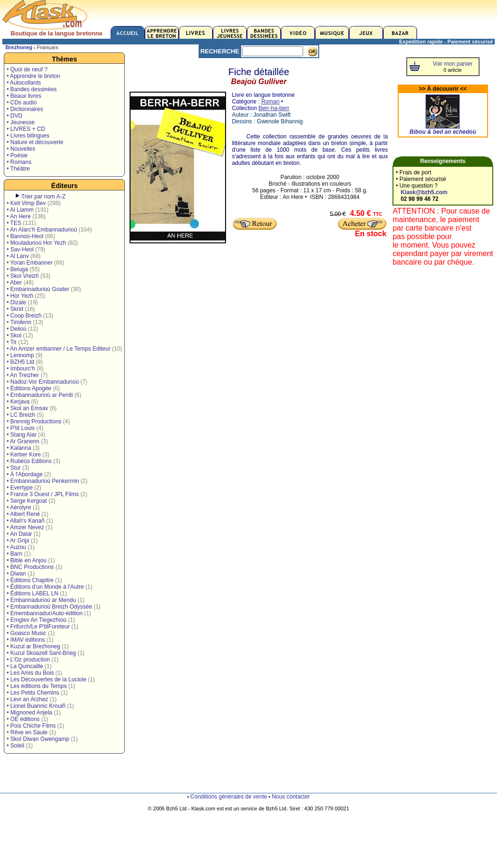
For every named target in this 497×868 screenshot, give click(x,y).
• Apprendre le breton (33, 76)
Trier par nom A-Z (44, 197)
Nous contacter (291, 797)
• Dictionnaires (25, 109)
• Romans (19, 162)
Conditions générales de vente (229, 797)
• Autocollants (24, 83)
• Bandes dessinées (32, 89)
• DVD (14, 116)
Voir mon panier (453, 64)
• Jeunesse (21, 122)
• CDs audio (22, 103)
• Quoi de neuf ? (27, 69)
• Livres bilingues (28, 136)
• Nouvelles (21, 149)
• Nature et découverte (35, 142)
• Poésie (17, 155)
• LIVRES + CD (26, 129)
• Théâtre (18, 169)
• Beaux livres (24, 96)
